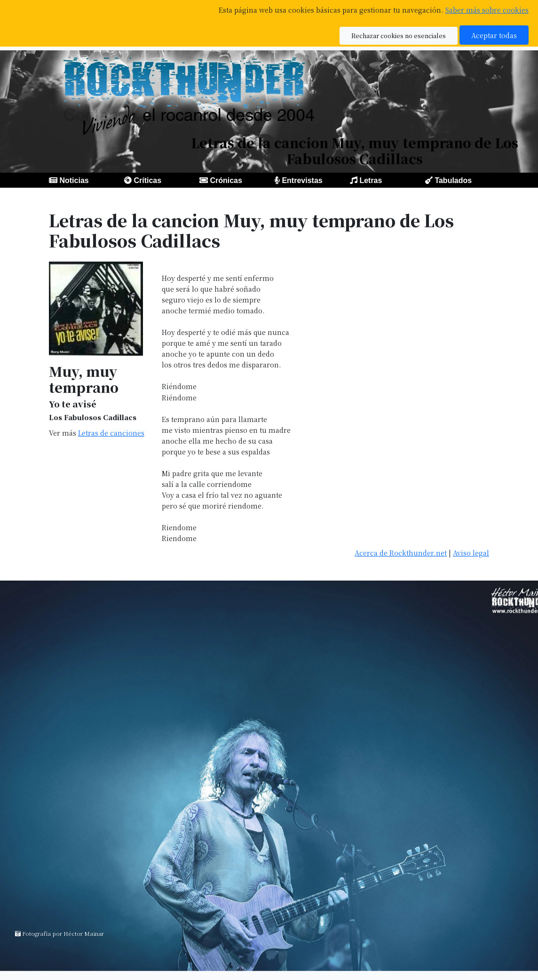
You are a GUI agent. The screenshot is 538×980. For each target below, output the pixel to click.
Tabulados (453, 180)
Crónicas (226, 180)
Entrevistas (302, 180)
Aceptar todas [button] (494, 35)
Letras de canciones (111, 433)
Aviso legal (471, 553)
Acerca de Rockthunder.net (401, 553)
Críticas (147, 180)
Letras (371, 180)
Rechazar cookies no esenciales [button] (399, 36)
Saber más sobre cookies (487, 10)
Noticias (74, 180)
